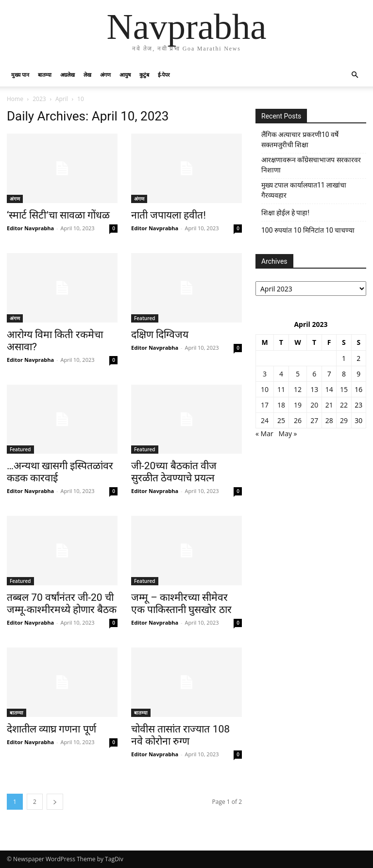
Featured (145, 318)
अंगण (105, 75)
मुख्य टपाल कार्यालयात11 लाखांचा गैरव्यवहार (304, 190)
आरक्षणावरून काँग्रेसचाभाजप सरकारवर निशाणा (311, 165)
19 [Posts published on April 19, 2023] (298, 405)
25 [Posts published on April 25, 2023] (281, 420)
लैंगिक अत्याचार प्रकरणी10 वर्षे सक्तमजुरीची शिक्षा (300, 140)
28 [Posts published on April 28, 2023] (329, 420)
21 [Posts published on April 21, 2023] (329, 405)
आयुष (125, 75)
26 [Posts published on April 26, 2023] (298, 420)
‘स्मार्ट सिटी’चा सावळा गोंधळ (58, 215)
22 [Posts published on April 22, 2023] (344, 405)
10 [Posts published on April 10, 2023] (265, 389)
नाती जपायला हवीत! (169, 215)
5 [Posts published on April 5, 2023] (298, 374)
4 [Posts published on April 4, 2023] (281, 374)
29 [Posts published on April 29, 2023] (344, 420)
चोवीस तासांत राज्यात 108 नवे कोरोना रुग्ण (180, 735)
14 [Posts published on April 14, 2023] (329, 389)
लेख (87, 75)
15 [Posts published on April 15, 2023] (344, 389)
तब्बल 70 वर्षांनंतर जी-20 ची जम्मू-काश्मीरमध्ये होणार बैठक (62, 604)
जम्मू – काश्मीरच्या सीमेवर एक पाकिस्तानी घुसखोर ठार (181, 604)
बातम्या (45, 75)
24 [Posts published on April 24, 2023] (265, 420)
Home (15, 99)
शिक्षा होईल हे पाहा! (285, 213)
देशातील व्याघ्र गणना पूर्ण (51, 729)
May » (288, 434)
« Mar (264, 434)
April (62, 99)
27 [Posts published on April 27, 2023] (314, 420)
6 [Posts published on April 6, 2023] (314, 374)
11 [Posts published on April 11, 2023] (281, 389)
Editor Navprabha (30, 228)
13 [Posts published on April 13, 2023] (314, 389)
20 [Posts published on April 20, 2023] (314, 405)
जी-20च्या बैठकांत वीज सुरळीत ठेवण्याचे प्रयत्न (174, 472)
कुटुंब (144, 75)
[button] (355, 75)
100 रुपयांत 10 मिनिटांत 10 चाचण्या (308, 230)
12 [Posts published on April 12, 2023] (298, 389)
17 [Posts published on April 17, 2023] (265, 405)
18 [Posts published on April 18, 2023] (281, 405)
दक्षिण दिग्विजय (160, 335)
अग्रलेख (68, 75)
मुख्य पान (20, 75)
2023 (39, 99)
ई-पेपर (164, 75)
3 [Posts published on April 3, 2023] (265, 374)
